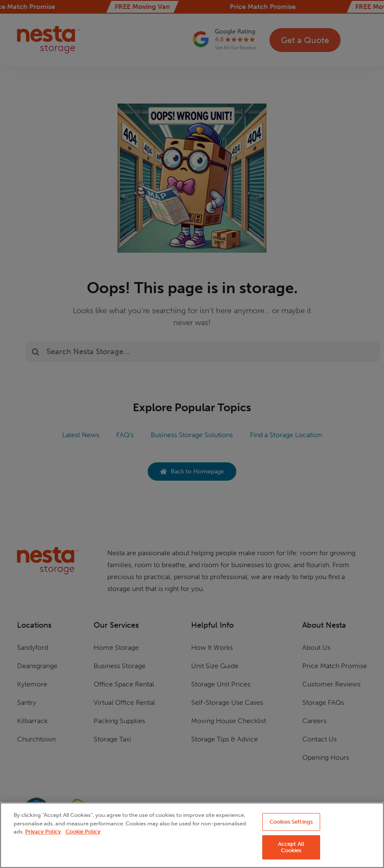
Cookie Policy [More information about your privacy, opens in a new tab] (83, 832)
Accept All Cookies (291, 847)
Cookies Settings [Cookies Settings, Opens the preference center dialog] (291, 822)
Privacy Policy (43, 832)
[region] (192, 835)
